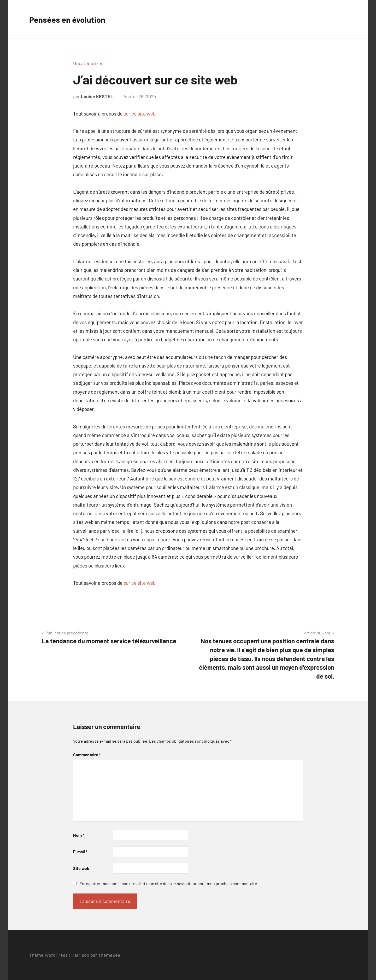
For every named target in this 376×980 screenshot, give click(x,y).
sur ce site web (140, 114)
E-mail (80, 852)
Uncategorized (88, 63)
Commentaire (87, 755)
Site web (81, 868)
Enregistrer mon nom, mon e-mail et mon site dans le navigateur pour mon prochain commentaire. (169, 883)
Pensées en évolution (74, 19)
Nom (79, 835)
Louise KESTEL (97, 96)
